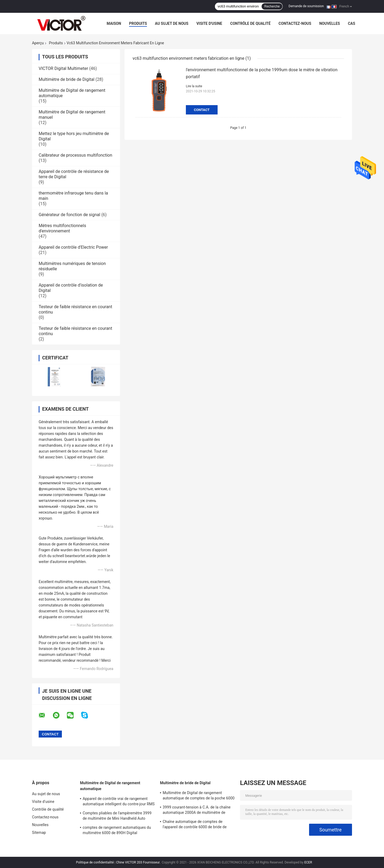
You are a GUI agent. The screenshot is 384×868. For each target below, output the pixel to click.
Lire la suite (194, 86)
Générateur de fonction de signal (69, 215)
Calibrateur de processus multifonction (75, 155)
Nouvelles (329, 23)
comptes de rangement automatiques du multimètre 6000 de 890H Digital (117, 830)
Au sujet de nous (172, 23)
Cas (352, 23)
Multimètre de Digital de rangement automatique (110, 786)
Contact (202, 110)
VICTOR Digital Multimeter (63, 68)
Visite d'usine (209, 23)
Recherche (272, 6)
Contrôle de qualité (250, 23)
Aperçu (38, 43)
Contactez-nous (295, 23)
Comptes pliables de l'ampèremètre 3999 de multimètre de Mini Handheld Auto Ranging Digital (117, 817)
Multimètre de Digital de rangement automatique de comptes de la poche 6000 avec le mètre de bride (199, 796)
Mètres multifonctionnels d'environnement (62, 228)
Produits (138, 23)
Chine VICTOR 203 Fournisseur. (139, 862)
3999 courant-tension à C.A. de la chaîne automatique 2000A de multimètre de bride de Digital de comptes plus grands (197, 811)
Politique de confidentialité (95, 862)
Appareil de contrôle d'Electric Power (73, 247)
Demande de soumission (306, 6)
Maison (114, 23)
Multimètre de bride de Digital (67, 79)
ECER (308, 862)
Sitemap (39, 833)
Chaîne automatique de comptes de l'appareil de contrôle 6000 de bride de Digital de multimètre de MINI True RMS (196, 825)
